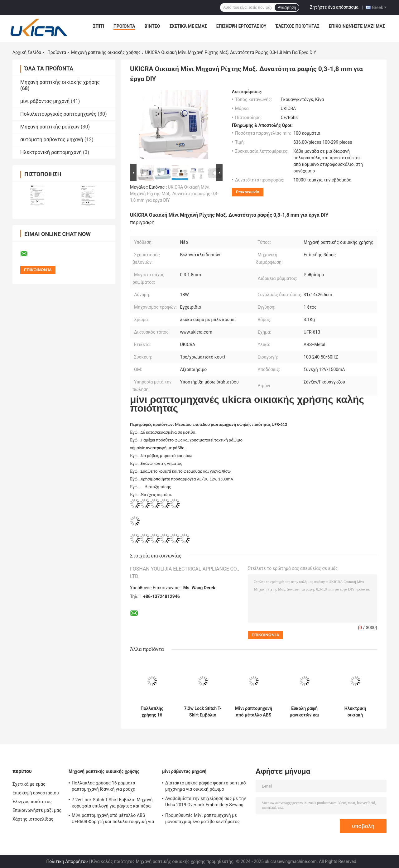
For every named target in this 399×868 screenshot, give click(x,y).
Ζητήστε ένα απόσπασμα (334, 7)
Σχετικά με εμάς (188, 26)
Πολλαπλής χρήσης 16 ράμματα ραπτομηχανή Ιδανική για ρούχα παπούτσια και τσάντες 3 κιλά (152, 712)
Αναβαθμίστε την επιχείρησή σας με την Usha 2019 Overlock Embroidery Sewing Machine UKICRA (206, 803)
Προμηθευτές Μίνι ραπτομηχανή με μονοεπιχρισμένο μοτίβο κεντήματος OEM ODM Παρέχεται (202, 819)
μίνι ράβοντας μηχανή (45, 101)
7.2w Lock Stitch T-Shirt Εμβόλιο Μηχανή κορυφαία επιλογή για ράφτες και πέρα (203, 712)
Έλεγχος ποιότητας (297, 26)
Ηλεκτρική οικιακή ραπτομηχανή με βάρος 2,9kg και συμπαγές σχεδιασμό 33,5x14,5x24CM (355, 712)
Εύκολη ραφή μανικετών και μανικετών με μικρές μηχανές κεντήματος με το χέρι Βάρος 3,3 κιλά (305, 712)
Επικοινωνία (248, 192)
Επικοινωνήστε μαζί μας (357, 26)
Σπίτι (99, 26)
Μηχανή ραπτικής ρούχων (50, 127)
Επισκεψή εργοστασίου (241, 26)
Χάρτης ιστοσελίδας (33, 819)
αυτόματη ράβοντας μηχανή (52, 140)
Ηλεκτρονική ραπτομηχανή (51, 152)
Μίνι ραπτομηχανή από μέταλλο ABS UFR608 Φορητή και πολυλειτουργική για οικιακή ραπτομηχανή (254, 712)
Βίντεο (152, 26)
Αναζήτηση (287, 7)
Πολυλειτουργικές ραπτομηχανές (58, 114)
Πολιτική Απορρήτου (67, 861)
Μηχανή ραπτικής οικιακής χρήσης (106, 52)
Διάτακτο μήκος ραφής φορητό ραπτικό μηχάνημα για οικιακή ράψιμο (206, 786)
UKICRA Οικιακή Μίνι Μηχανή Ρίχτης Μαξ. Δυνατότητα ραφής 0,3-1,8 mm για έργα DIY (174, 194)
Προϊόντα (124, 26)
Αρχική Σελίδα (27, 52)
